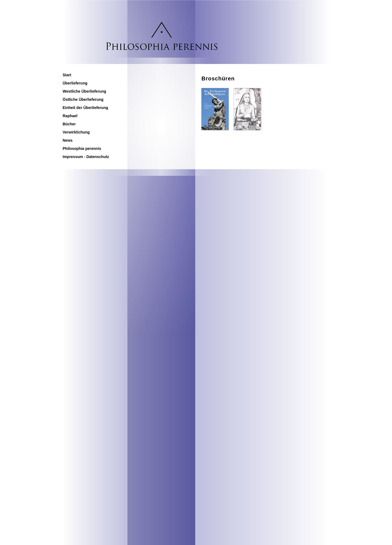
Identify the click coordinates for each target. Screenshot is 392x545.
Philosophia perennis (82, 149)
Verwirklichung (76, 132)
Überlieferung (75, 83)
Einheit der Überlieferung (85, 108)
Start (67, 75)
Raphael (70, 116)
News (68, 140)
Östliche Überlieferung (83, 99)
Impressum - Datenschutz (86, 157)
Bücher (69, 124)
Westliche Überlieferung (84, 91)
